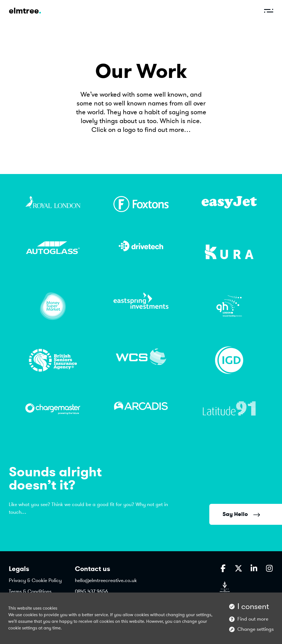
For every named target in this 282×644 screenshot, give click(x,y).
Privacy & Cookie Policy (35, 580)
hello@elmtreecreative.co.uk (106, 580)
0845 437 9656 (91, 591)
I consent (253, 607)
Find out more (253, 619)
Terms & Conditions (30, 591)
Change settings (256, 629)
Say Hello (241, 514)
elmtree (25, 11)
